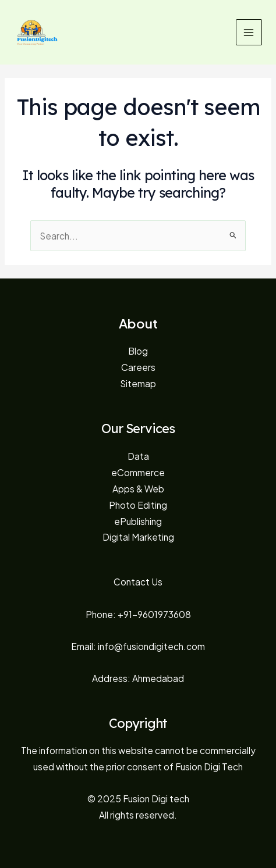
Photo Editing (138, 505)
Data (138, 456)
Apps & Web (138, 489)
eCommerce (138, 472)
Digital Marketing (138, 537)
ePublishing (138, 521)
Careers (138, 367)
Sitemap (138, 383)
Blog (138, 351)
